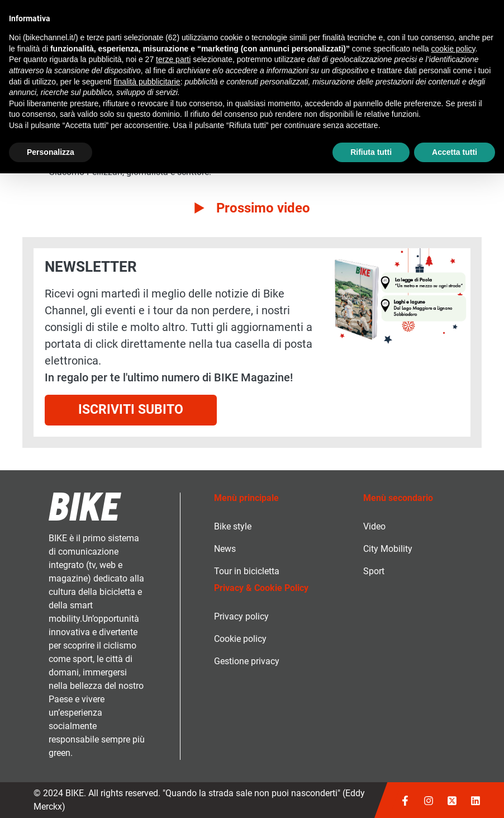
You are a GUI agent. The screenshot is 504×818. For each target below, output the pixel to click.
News (225, 549)
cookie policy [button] (453, 49)
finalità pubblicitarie (147, 82)
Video (374, 526)
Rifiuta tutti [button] (371, 152)
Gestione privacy (247, 661)
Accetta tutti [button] (455, 152)
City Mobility (388, 549)
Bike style (233, 526)
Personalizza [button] (51, 152)
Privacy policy (241, 616)
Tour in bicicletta (247, 571)
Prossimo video (263, 208)
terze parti (173, 59)
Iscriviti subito (131, 410)
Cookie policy (240, 639)
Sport (374, 571)
